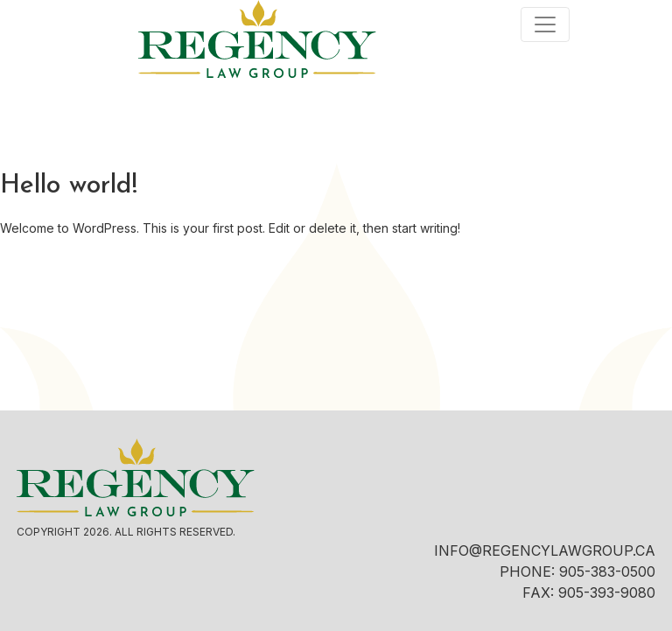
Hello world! (69, 186)
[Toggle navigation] (545, 25)
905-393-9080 (607, 592)
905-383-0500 (607, 571)
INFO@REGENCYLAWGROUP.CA (545, 550)
